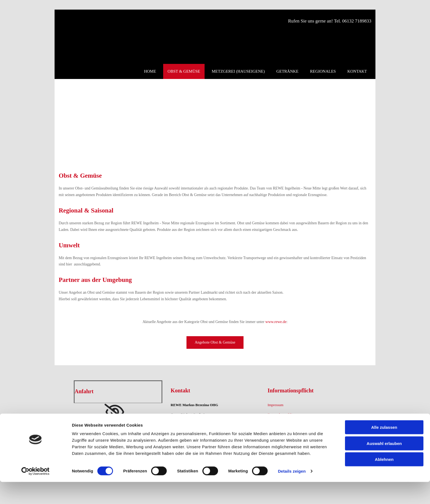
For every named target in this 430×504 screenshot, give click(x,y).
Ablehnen (384, 481)
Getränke (288, 71)
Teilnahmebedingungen (284, 424)
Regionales (323, 71)
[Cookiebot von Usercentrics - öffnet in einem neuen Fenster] (36, 493)
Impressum (276, 405)
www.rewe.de (276, 322)
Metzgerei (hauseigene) (238, 71)
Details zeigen (292, 493)
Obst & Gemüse (184, 71)
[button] (215, 342)
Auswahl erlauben (384, 465)
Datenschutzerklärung (283, 414)
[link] (115, 412)
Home (150, 71)
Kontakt (357, 71)
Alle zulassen (384, 449)
